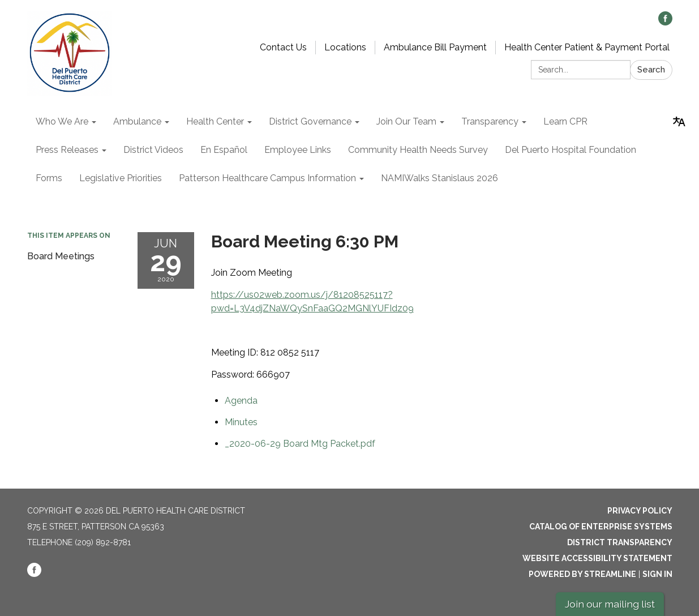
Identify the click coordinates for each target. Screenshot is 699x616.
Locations (345, 47)
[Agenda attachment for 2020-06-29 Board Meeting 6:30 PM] (241, 401)
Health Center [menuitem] (215, 121)
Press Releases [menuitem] (67, 150)
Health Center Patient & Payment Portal (587, 47)
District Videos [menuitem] (153, 150)
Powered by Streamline (582, 574)
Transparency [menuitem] (490, 121)
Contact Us (283, 47)
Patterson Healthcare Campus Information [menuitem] (267, 178)
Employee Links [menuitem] (298, 150)
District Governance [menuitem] (310, 121)
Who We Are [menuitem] (62, 121)
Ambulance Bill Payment (435, 47)
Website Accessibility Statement (597, 558)
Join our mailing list (610, 604)
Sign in (657, 574)
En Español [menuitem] (224, 150)
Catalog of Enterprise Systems (601, 527)
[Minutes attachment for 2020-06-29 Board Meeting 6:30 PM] (241, 422)
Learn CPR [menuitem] (565, 121)
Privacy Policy (640, 511)
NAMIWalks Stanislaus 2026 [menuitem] (439, 178)
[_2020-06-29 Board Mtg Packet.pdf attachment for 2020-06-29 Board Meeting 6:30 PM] (300, 444)
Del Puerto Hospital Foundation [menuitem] (571, 150)
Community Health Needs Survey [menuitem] (418, 150)
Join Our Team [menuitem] (406, 121)
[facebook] (665, 22)
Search (651, 70)
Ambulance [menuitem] (137, 121)
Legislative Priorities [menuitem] (121, 178)
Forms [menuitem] (49, 178)
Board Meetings (61, 256)
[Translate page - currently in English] (679, 122)
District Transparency (620, 542)
